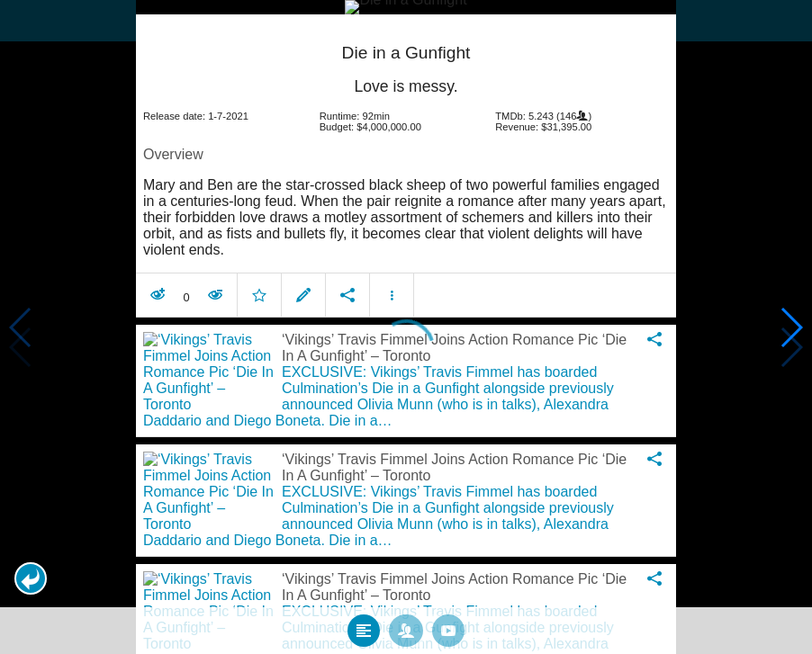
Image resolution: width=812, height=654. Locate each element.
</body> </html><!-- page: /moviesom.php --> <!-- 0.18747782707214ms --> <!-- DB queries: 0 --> (406, 327)
